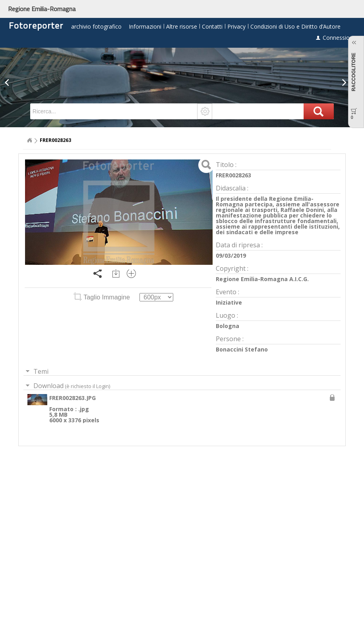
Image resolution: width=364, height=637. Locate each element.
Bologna (227, 326)
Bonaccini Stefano (242, 349)
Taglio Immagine (103, 297)
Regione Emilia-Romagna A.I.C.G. (262, 279)
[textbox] (114, 111)
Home (29, 140)
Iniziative (229, 302)
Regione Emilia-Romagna (42, 9)
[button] (9, 87)
